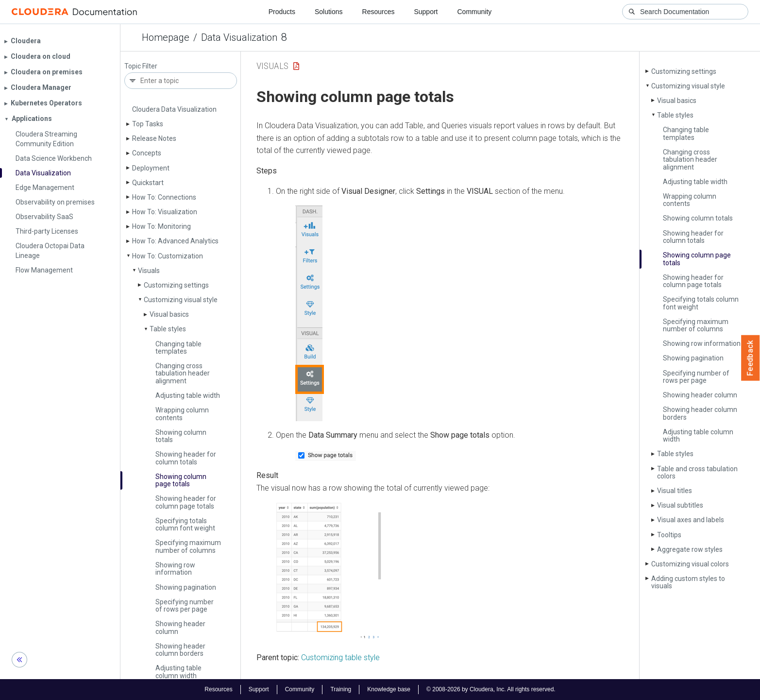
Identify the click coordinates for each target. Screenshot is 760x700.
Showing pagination (186, 587)
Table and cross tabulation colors (697, 472)
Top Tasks (148, 124)
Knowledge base (389, 689)
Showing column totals (181, 436)
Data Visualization (239, 37)
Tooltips (669, 535)
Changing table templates (178, 348)
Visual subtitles (680, 505)
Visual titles (675, 491)
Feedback (751, 358)
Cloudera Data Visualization (174, 109)
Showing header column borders (180, 650)
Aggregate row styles (690, 549)
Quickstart (148, 183)
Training (341, 689)
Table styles (168, 329)
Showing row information (175, 569)
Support (426, 12)
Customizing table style (340, 657)
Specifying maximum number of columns (188, 546)
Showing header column (180, 627)
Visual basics (169, 314)
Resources (379, 12)
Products (282, 12)
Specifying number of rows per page (185, 606)
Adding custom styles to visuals (688, 582)
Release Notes (154, 138)
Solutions (329, 12)
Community (475, 12)
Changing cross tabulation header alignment (183, 373)
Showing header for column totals (186, 458)
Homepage (166, 37)
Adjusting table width (188, 395)
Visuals (149, 271)
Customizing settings (176, 285)
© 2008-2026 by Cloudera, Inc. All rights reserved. (491, 689)
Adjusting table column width (178, 672)
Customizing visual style (181, 300)
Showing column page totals (181, 480)
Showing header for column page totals (186, 502)
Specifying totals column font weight (185, 524)
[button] (310, 313)
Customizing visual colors (690, 564)
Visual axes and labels (691, 520)
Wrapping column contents (182, 414)
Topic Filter (141, 66)
